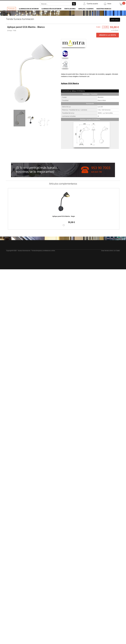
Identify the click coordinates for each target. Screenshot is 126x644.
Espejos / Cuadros (86, 9)
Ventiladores (70, 9)
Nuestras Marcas (104, 9)
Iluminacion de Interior (29, 9)
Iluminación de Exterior (51, 9)
